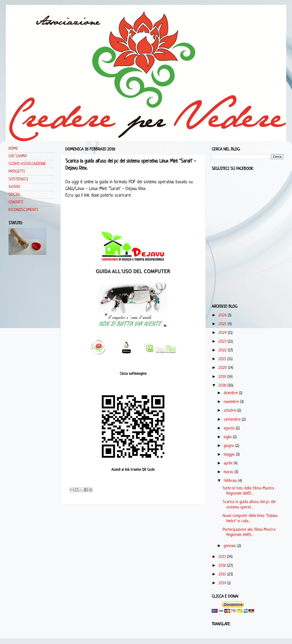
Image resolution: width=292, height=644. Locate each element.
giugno (229, 446)
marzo (229, 472)
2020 (223, 368)
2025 (223, 324)
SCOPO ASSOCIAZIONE (27, 164)
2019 (223, 377)
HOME (13, 149)
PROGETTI (17, 171)
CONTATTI (16, 202)
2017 (223, 557)
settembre (233, 420)
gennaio (230, 546)
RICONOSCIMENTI (23, 210)
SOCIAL (15, 195)
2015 (223, 574)
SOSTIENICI (18, 179)
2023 (223, 342)
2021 (223, 359)
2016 (223, 566)
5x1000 (14, 187)
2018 (223, 386)
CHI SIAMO (18, 156)
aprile (229, 463)
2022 (223, 350)
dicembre (231, 393)
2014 (223, 583)
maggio (230, 455)
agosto (230, 428)
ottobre (230, 411)
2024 (223, 333)
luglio (228, 437)
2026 (223, 315)
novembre (232, 402)
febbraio (231, 481)
